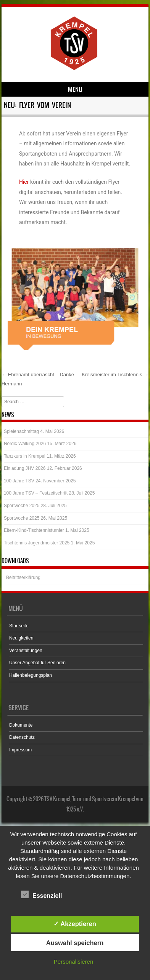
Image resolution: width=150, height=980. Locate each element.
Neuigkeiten (21, 638)
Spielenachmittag (21, 431)
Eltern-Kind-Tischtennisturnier (34, 530)
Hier (24, 182)
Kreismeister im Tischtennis (115, 375)
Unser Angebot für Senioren (37, 663)
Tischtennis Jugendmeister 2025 (37, 543)
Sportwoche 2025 (22, 506)
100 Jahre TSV (19, 481)
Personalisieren (73, 962)
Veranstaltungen (26, 651)
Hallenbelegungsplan (31, 675)
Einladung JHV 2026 (25, 468)
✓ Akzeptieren (75, 924)
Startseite (19, 626)
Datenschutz (22, 737)
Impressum (20, 750)
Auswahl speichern (75, 943)
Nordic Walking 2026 (25, 444)
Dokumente (21, 725)
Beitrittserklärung (23, 577)
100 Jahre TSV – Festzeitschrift (36, 493)
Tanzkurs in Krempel (25, 456)
